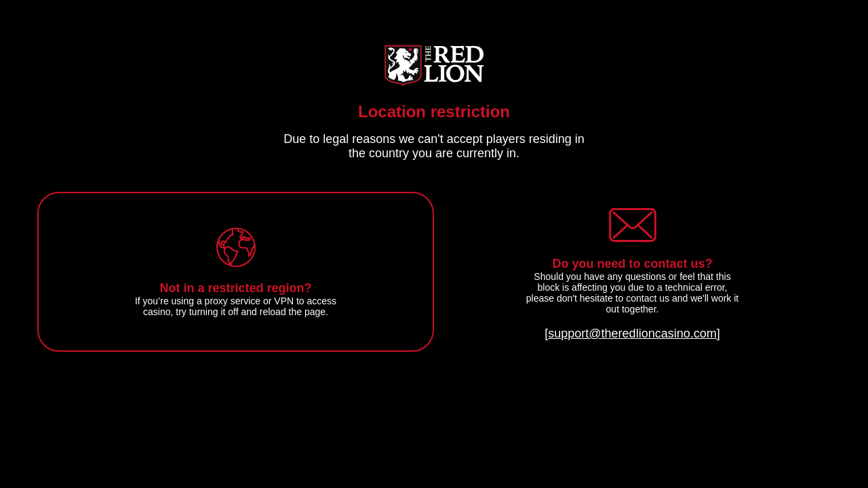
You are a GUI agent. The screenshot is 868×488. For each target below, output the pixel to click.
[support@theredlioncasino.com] (632, 333)
